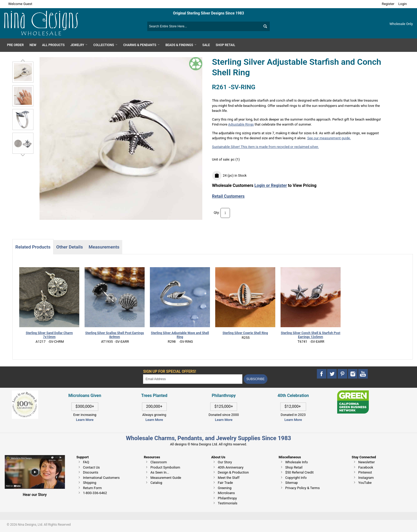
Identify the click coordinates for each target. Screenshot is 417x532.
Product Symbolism (165, 467)
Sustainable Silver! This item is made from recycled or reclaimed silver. (266, 147)
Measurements (104, 247)
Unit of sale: (222, 159)
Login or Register (271, 185)
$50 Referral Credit (300, 472)
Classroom (159, 462)
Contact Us (91, 467)
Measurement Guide (166, 478)
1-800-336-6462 (95, 493)
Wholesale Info (297, 462)
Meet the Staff (229, 478)
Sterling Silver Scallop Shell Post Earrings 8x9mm (115, 335)
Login (403, 4)
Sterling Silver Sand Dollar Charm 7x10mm (49, 335)
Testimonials (228, 503)
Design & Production (233, 472)
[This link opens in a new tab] (353, 393)
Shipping (90, 483)
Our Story (225, 462)
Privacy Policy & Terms (303, 488)
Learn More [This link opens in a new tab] (154, 420)
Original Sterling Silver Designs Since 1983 (208, 13)
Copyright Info (296, 478)
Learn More (85, 420)
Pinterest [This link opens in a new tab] (365, 472)
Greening (225, 488)
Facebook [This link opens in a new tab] (366, 467)
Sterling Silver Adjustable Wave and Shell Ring (180, 335)
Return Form (92, 488)
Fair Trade (225, 483)
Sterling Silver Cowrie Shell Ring (245, 333)
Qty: (217, 213)
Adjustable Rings (241, 124)
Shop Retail (294, 467)
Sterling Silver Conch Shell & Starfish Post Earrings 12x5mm (311, 335)
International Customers (101, 478)
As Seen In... (160, 472)
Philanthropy (227, 498)
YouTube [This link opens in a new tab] (365, 483)
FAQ (86, 462)
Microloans (226, 493)
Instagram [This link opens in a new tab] (366, 478)
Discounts (91, 472)
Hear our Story (35, 495)
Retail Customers (228, 196)
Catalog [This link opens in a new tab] (156, 483)
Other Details (70, 247)
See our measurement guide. (329, 138)
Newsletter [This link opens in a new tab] (367, 462)
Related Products (33, 247)
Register (388, 4)
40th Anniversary (231, 467)
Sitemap (292, 483)
